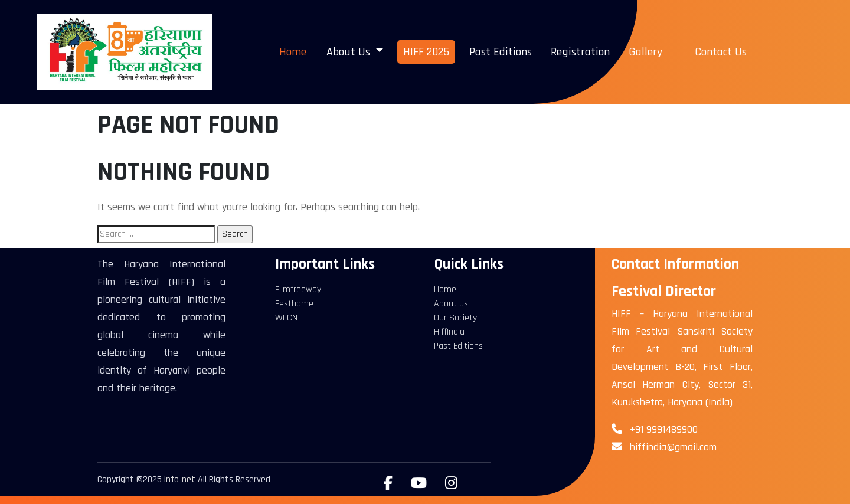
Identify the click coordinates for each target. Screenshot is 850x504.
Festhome (294, 304)
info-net (180, 480)
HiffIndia (449, 332)
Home (293, 52)
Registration (580, 52)
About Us (451, 304)
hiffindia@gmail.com (673, 447)
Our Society (455, 318)
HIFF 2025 (426, 52)
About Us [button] (350, 52)
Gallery (645, 52)
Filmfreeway (298, 289)
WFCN (286, 318)
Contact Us (721, 52)
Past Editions (501, 52)
